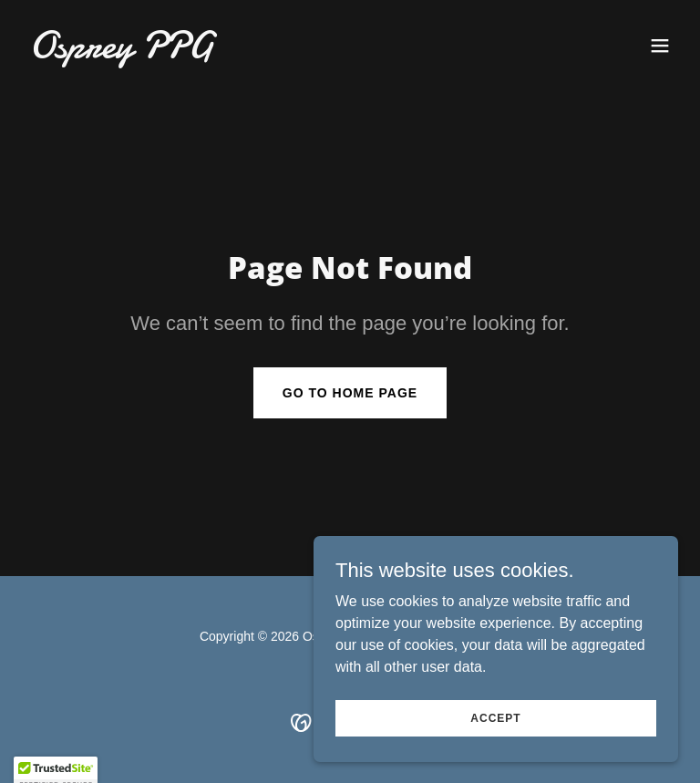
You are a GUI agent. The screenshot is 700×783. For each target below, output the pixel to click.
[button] (660, 46)
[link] (121, 52)
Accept (495, 755)
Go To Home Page (350, 393)
